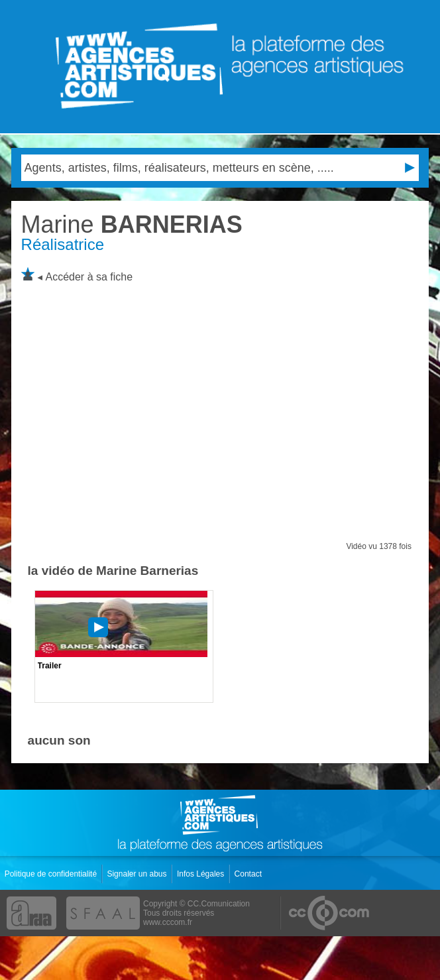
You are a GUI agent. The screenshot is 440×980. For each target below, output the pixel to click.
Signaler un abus (137, 874)
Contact (249, 874)
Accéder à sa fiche (89, 277)
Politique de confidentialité (52, 874)
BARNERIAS (132, 224)
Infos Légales (202, 874)
